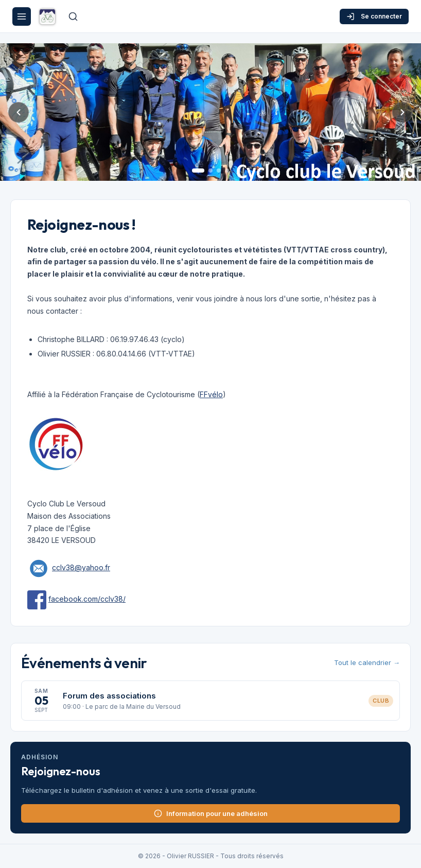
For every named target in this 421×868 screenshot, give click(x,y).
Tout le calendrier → (367, 662)
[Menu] (22, 16)
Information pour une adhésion (211, 813)
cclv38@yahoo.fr (81, 567)
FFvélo (211, 394)
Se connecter (374, 16)
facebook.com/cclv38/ (87, 599)
